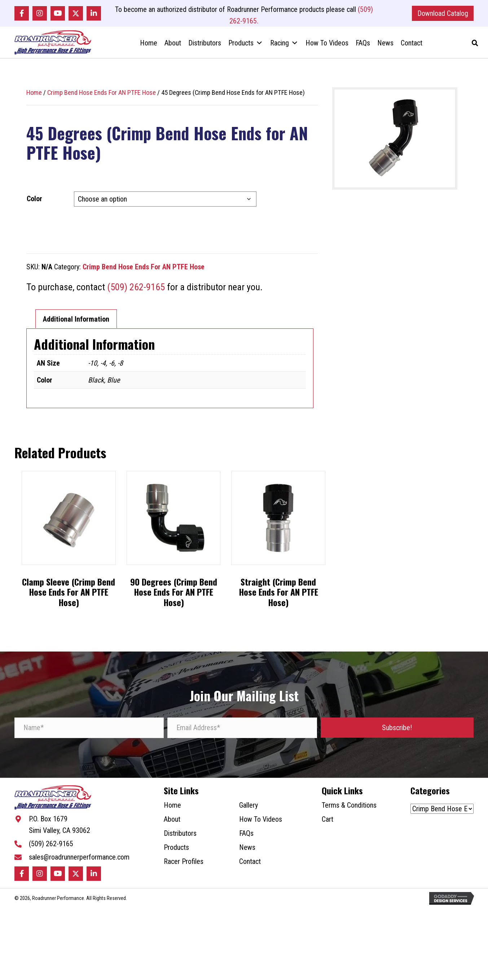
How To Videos (327, 47)
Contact (412, 47)
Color (34, 204)
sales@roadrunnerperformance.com (79, 867)
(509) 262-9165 (136, 293)
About (173, 47)
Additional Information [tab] (76, 325)
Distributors (205, 47)
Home (149, 47)
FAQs (363, 47)
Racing (284, 47)
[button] (22, 14)
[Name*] (89, 733)
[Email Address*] (242, 733)
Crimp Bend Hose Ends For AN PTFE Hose (102, 98)
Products (246, 47)
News (385, 47)
